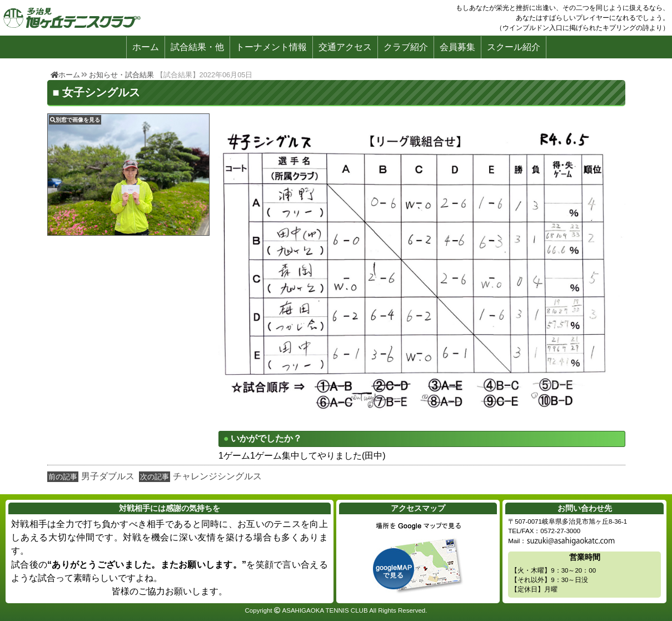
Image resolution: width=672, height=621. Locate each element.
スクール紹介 (514, 47)
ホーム (146, 47)
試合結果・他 (197, 47)
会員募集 (457, 47)
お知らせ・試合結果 (121, 75)
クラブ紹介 (406, 47)
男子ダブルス (108, 476)
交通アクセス (345, 47)
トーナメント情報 (271, 47)
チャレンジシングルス (217, 476)
